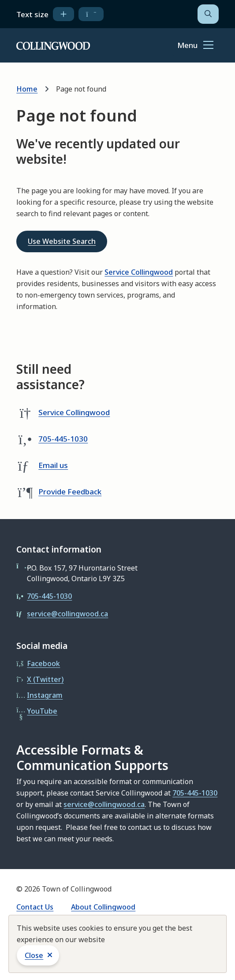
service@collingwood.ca (67, 614)
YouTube (42, 711)
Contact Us (35, 907)
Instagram (45, 695)
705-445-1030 (63, 439)
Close (34, 955)
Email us (53, 465)
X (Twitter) (45, 679)
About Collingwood (103, 907)
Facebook (43, 663)
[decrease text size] (91, 14)
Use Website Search (62, 241)
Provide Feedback (70, 492)
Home (27, 89)
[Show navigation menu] (195, 46)
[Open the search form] (208, 14)
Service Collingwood (139, 272)
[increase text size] (63, 14)
